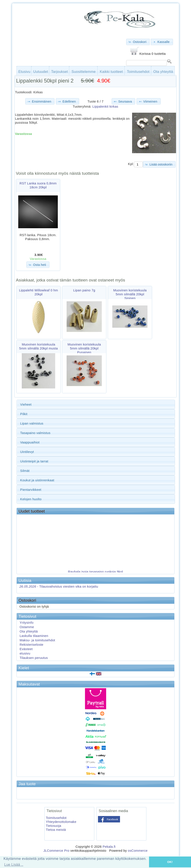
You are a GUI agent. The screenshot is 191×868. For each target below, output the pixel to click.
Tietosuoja (53, 826)
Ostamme (27, 627)
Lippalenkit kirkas (105, 107)
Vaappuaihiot (30, 442)
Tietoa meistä (56, 830)
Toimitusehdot (138, 72)
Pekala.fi (109, 847)
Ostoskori (27, 600)
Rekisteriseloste (31, 645)
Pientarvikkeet (31, 490)
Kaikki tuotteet (111, 72)
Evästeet (26, 649)
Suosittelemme (84, 72)
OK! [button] (170, 862)
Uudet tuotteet (32, 511)
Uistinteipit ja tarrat (34, 461)
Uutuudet (41, 72)
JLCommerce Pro (56, 851)
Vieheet (26, 405)
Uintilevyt (27, 452)
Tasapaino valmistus (35, 433)
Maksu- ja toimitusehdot (37, 640)
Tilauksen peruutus (34, 658)
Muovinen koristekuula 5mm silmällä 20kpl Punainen (84, 348)
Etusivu (25, 72)
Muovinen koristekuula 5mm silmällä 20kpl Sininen (130, 294)
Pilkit (24, 414)
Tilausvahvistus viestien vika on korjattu (59, 587)
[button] (138, 42)
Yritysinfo (26, 623)
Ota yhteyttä (163, 72)
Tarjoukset (60, 72)
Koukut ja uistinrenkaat (37, 480)
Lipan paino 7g (84, 290)
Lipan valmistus (32, 423)
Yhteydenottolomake (61, 822)
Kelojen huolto (31, 499)
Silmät (25, 471)
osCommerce (138, 851)
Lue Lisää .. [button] (14, 865)
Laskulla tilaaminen (34, 636)
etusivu (25, 653)
